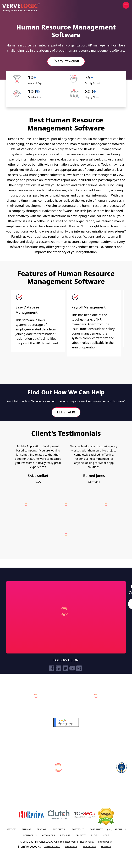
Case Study (96, 829)
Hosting (106, 846)
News (109, 830)
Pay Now (80, 835)
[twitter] (65, 668)
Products (59, 829)
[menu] (126, 5)
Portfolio (78, 829)
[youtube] (72, 668)
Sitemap (27, 829)
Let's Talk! (66, 412)
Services (11, 829)
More (106, 835)
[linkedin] (58, 668)
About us (120, 829)
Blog (94, 835)
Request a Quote (66, 61)
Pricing (41, 829)
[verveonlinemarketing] (36, 696)
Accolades (48, 835)
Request (65, 835)
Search (129, 604)
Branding (71, 846)
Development (52, 846)
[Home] (21, 8)
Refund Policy (104, 842)
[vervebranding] (96, 696)
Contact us (30, 835)
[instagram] (79, 668)
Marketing (89, 846)
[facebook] (52, 668)
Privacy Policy (87, 842)
